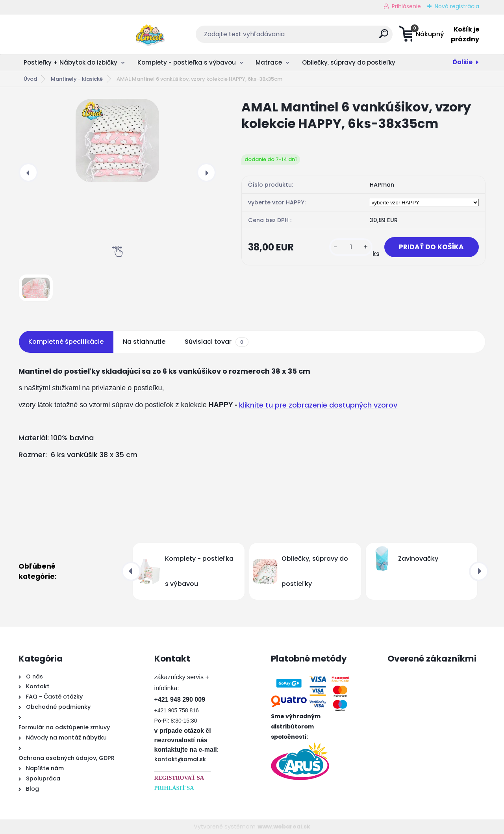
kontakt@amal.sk (180, 759)
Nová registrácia (457, 6)
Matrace (269, 62)
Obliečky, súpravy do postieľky (349, 62)
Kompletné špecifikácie (66, 342)
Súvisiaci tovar (216, 342)
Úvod (30, 79)
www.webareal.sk (284, 827)
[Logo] (67, 34)
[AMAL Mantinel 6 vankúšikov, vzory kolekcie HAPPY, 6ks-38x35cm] (117, 141)
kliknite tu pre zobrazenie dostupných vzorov (318, 405)
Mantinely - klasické (77, 79)
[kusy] (347, 247)
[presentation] (28, 172)
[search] (329, 37)
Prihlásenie (406, 6)
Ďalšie (463, 62)
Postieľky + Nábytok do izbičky (70, 62)
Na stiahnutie (144, 342)
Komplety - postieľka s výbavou (187, 62)
